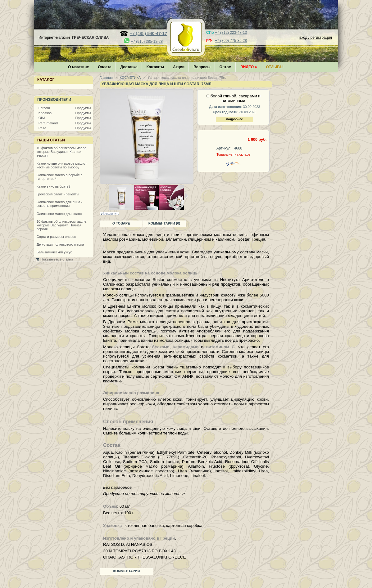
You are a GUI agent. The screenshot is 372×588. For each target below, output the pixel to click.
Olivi (42, 118)
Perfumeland (48, 123)
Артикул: (224, 148)
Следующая (186, 196)
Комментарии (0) (164, 223)
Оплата (104, 67)
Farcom (44, 108)
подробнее (234, 119)
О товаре (121, 223)
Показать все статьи (57, 259)
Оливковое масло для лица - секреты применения (59, 204)
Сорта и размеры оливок (56, 237)
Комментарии (127, 571)
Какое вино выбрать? (54, 186)
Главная (106, 78)
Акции (179, 67)
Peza (42, 128)
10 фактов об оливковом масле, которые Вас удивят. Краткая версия (62, 152)
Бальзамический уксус (54, 252)
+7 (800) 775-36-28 (231, 41)
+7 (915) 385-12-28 (147, 42)
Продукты (83, 108)
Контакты (155, 67)
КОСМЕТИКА (130, 78)
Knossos (45, 113)
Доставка (129, 67)
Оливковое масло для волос (59, 214)
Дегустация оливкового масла (60, 244)
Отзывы (274, 67)
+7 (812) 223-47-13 (231, 33)
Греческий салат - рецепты (58, 194)
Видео (249, 67)
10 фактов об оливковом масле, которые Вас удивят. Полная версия (62, 225)
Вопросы (202, 67)
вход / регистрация (316, 38)
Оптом (225, 67)
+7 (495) (148, 33)
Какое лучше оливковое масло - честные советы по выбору (62, 165)
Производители (54, 100)
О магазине (78, 67)
